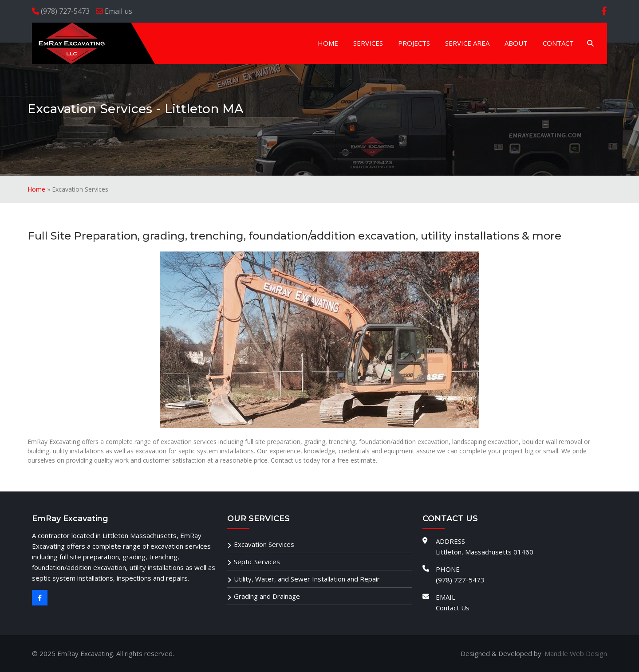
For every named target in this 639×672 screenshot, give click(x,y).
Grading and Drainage (267, 596)
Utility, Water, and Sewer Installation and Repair (307, 579)
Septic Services (257, 562)
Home (36, 189)
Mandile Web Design (576, 653)
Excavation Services (264, 544)
